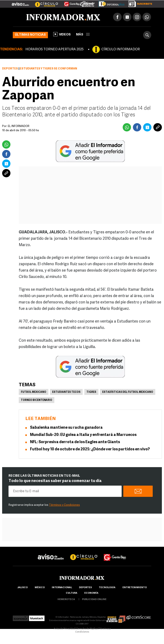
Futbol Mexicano (34, 392)
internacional (62, 588)
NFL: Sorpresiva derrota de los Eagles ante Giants (75, 442)
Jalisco (22, 588)
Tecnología (107, 588)
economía (91, 593)
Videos (62, 34)
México (40, 588)
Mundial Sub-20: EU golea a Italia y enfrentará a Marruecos (83, 435)
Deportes (10, 69)
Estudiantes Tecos (66, 392)
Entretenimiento (135, 588)
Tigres (91, 392)
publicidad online (94, 600)
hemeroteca (66, 600)
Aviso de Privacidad (64, 629)
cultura (72, 593)
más (83, 35)
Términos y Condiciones (64, 505)
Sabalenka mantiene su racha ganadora (66, 428)
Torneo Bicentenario (37, 400)
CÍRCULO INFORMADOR (121, 49)
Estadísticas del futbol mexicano (128, 392)
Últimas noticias (30, 35)
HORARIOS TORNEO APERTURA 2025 (54, 49)
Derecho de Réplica (87, 629)
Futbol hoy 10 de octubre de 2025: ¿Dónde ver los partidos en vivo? (90, 449)
